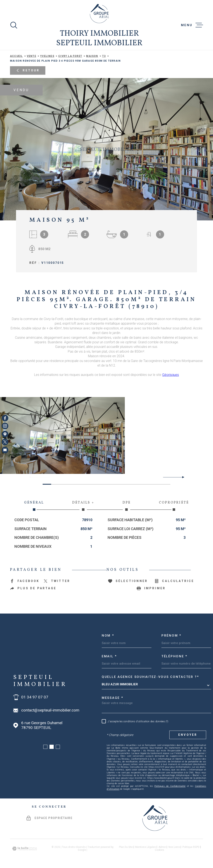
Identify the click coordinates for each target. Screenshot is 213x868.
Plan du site (126, 847)
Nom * (108, 636)
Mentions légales (146, 847)
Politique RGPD (191, 847)
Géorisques (171, 375)
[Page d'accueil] (99, 13)
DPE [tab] (127, 506)
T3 (104, 56)
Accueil (16, 56)
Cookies (159, 850)
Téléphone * (174, 656)
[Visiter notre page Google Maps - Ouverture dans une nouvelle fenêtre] (5, 434)
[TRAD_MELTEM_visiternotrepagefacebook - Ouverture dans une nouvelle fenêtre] (5, 418)
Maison (92, 56)
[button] (181, 477)
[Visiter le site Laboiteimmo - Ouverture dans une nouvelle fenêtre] (25, 849)
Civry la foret (70, 56)
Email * (109, 656)
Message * (112, 698)
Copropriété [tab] (174, 506)
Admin (162, 847)
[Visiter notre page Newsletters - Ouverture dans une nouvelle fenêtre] (5, 450)
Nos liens (174, 847)
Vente (32, 56)
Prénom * (171, 636)
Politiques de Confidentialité (170, 786)
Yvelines (47, 56)
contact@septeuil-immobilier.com (50, 710)
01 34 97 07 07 (35, 697)
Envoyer (188, 735)
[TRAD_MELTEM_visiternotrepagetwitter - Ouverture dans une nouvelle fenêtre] (5, 442)
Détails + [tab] (83, 506)
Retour (28, 70)
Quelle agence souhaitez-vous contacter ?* (150, 677)
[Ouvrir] (14, 25)
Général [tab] (34, 506)
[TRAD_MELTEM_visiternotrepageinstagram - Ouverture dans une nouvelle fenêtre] (5, 426)
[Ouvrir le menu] (192, 25)
